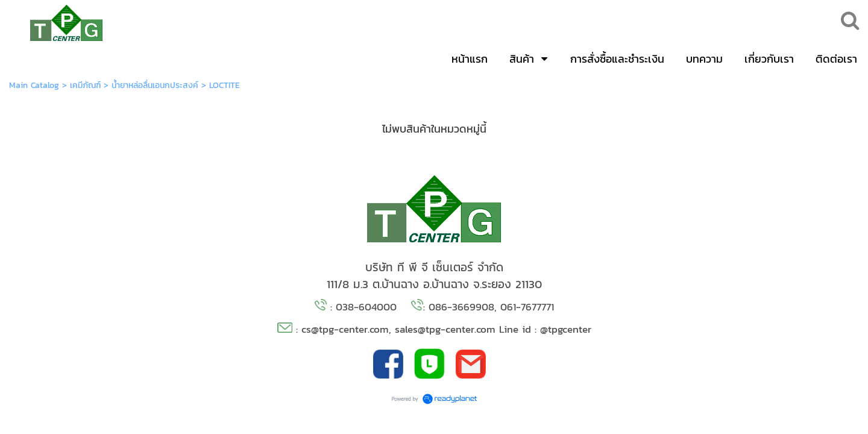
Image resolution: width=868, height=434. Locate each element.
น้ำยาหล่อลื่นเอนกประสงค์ (155, 85)
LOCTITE (225, 85)
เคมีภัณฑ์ (85, 85)
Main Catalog (34, 85)
